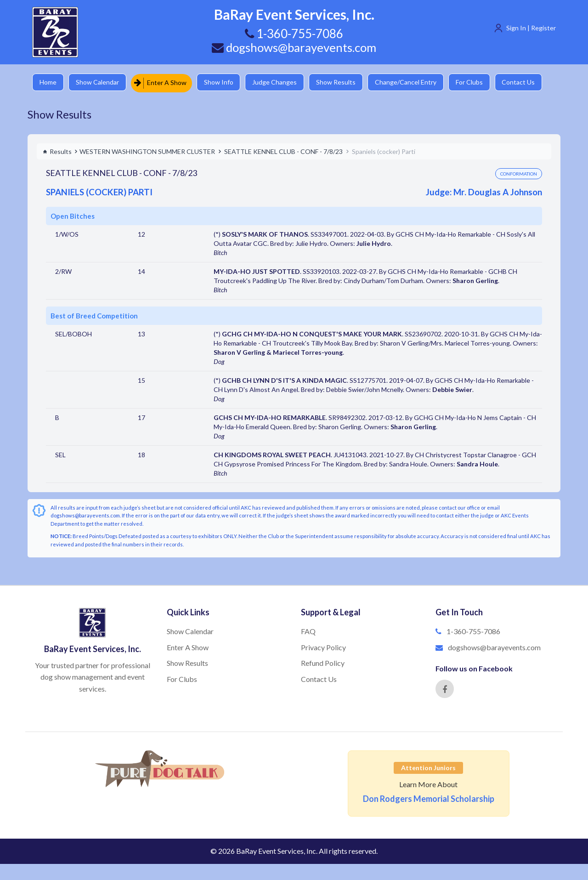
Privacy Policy (323, 647)
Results (57, 151)
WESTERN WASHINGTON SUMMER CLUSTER (147, 151)
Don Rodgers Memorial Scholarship (429, 799)
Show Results (340, 82)
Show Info (221, 82)
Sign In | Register (531, 28)
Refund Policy (323, 663)
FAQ (308, 631)
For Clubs (476, 82)
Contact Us (526, 82)
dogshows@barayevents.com (294, 47)
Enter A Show (162, 82)
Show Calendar (99, 82)
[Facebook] (445, 689)
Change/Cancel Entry (411, 82)
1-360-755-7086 (473, 631)
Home (48, 82)
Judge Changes (278, 82)
